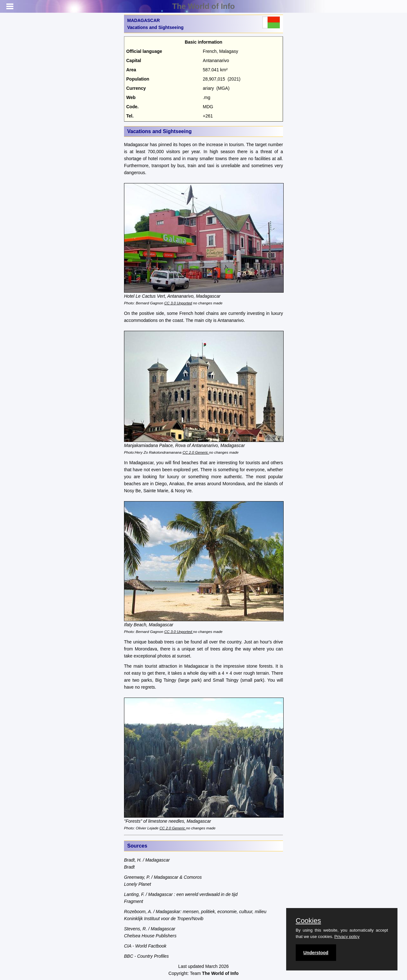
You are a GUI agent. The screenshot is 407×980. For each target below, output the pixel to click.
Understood (316, 953)
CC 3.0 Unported (178, 303)
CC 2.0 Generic (196, 452)
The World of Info (204, 6)
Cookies (308, 921)
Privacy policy (347, 937)
